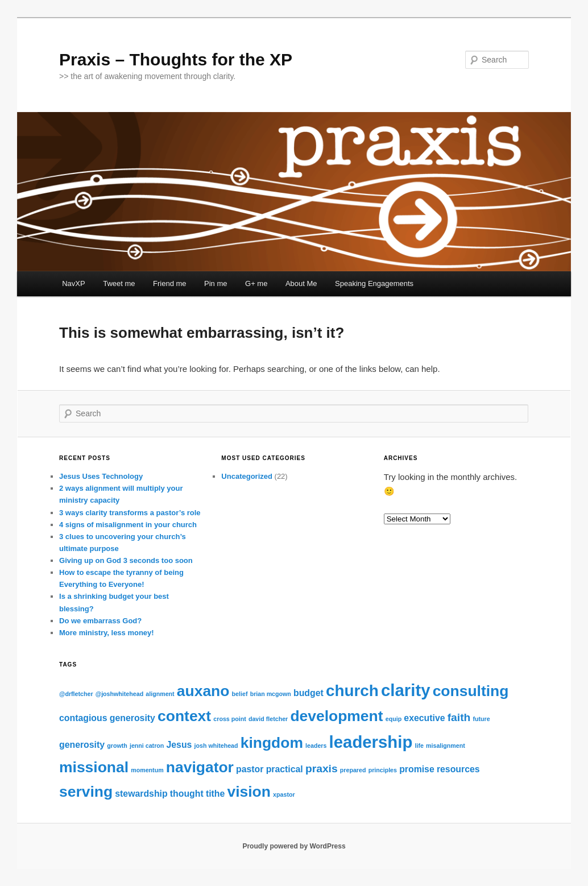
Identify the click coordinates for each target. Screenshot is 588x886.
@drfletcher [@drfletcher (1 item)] (76, 694)
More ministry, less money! (107, 633)
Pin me (216, 283)
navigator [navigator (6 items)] (200, 767)
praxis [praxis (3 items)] (322, 769)
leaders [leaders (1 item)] (316, 746)
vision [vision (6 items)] (249, 792)
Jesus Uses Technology (101, 476)
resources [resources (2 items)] (458, 769)
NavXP (73, 283)
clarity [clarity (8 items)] (405, 690)
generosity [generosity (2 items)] (82, 745)
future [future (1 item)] (482, 719)
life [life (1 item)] (419, 746)
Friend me (170, 283)
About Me (301, 283)
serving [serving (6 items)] (86, 792)
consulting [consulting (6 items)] (471, 691)
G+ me (256, 283)
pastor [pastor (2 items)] (250, 769)
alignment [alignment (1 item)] (160, 694)
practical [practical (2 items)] (285, 769)
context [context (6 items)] (184, 716)
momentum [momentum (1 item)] (147, 770)
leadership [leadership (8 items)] (371, 742)
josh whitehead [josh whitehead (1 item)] (216, 746)
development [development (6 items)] (336, 716)
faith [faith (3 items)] (459, 717)
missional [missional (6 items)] (94, 767)
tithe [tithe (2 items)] (215, 794)
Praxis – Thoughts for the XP (176, 59)
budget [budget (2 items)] (309, 693)
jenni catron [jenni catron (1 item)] (147, 746)
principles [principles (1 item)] (383, 770)
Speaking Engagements (374, 283)
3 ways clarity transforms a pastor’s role (130, 513)
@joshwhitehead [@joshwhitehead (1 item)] (119, 694)
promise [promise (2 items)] (417, 769)
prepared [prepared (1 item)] (353, 770)
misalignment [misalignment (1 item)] (446, 746)
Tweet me (119, 283)
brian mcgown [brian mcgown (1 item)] (271, 694)
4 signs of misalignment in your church (128, 525)
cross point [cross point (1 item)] (229, 719)
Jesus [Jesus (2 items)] (179, 745)
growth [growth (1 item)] (117, 746)
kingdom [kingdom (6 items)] (272, 743)
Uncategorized (247, 476)
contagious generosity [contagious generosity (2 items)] (107, 718)
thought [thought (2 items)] (187, 794)
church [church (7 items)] (352, 691)
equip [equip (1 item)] (394, 719)
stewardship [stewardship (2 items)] (141, 794)
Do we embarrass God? (100, 621)
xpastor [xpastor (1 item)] (284, 794)
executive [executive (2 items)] (424, 718)
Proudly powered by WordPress (294, 846)
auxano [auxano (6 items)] (203, 691)
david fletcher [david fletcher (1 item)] (268, 719)
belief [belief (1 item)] (240, 694)
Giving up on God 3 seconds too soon (126, 560)
